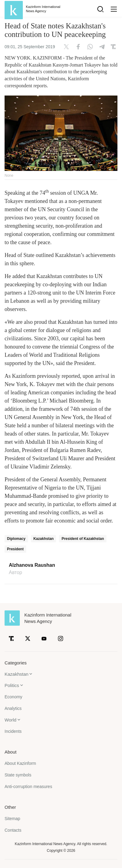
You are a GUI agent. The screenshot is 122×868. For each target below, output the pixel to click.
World (10, 720)
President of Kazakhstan (83, 539)
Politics (12, 685)
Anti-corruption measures (28, 787)
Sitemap (12, 819)
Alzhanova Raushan (32, 565)
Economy (13, 697)
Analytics (13, 708)
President (15, 549)
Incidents (13, 731)
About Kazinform (20, 763)
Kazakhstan (44, 539)
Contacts (13, 830)
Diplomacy (16, 539)
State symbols (18, 775)
